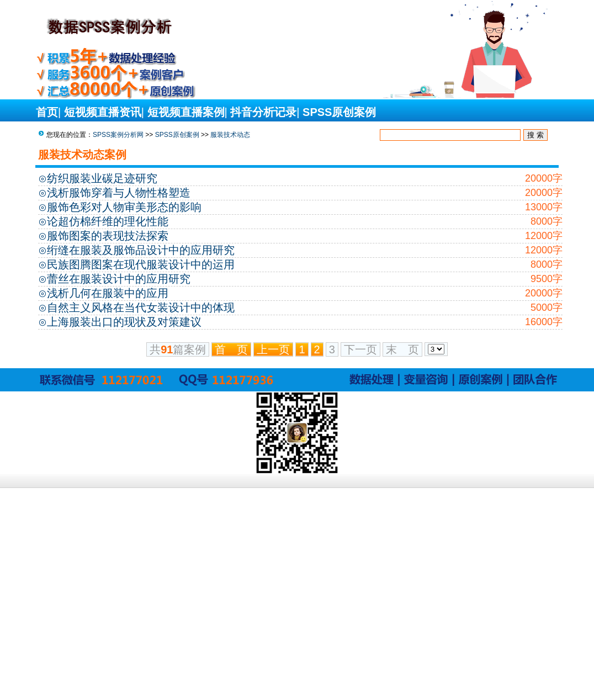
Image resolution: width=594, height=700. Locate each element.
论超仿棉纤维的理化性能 (108, 221)
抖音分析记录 (263, 112)
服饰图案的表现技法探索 (108, 236)
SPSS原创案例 (339, 112)
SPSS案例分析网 (118, 135)
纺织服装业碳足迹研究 (102, 178)
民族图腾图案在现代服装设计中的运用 (141, 264)
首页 (47, 112)
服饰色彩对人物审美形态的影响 (124, 207)
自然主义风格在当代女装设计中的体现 (141, 307)
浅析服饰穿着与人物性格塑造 (119, 193)
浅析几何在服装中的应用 (108, 293)
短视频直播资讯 (103, 112)
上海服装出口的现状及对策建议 (124, 322)
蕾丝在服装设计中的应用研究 (119, 279)
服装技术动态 (230, 135)
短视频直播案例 (186, 112)
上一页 (273, 349)
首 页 (231, 349)
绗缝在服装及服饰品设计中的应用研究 (141, 250)
